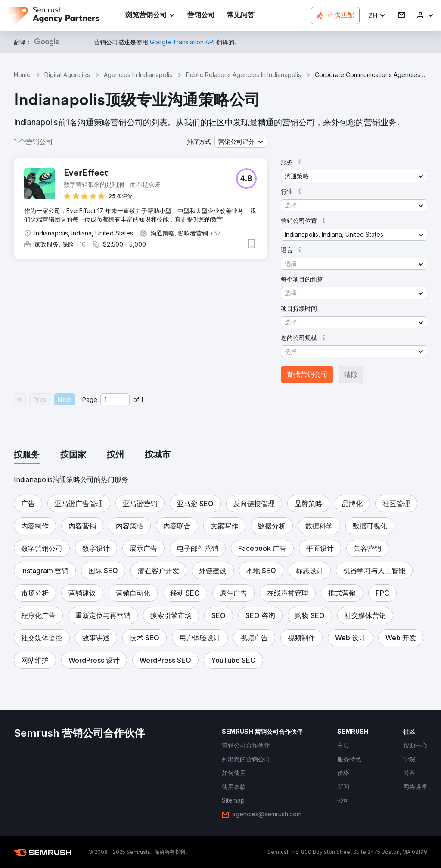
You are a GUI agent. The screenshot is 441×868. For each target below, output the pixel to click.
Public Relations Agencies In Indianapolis (244, 75)
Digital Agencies (67, 75)
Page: (90, 400)
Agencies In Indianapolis (138, 75)
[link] (201, 16)
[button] (377, 16)
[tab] (27, 455)
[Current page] (115, 399)
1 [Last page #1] (142, 400)
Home (22, 75)
